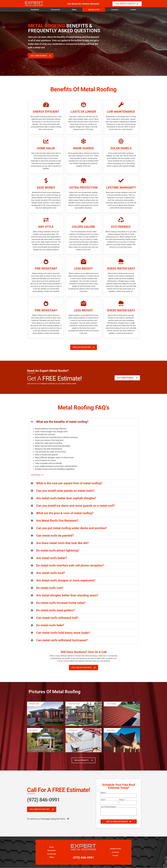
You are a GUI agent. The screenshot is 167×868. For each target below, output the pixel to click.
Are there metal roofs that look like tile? (62, 543)
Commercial (55, 10)
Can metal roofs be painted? (55, 536)
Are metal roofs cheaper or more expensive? (66, 580)
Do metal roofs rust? (50, 588)
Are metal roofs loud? (51, 573)
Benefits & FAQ (94, 10)
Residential (35, 10)
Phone (122, 800)
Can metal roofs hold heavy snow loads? (63, 633)
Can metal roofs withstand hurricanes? (62, 640)
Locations (115, 10)
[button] (83, 422)
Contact (133, 10)
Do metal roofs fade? (50, 625)
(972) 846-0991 (43, 800)
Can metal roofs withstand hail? (57, 618)
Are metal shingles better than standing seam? (67, 595)
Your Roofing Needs (108, 807)
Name (103, 793)
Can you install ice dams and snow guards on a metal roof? (75, 506)
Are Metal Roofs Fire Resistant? (57, 521)
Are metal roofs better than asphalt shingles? (66, 498)
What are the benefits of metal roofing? (62, 422)
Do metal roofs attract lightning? (58, 550)
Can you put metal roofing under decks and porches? (72, 528)
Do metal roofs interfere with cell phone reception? (70, 565)
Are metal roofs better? (52, 558)
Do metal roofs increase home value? (61, 603)
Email (103, 800)
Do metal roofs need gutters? (56, 610)
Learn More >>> (37, 475)
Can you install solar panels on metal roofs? (65, 491)
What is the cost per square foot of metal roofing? (69, 483)
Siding (74, 10)
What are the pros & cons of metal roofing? (65, 513)
